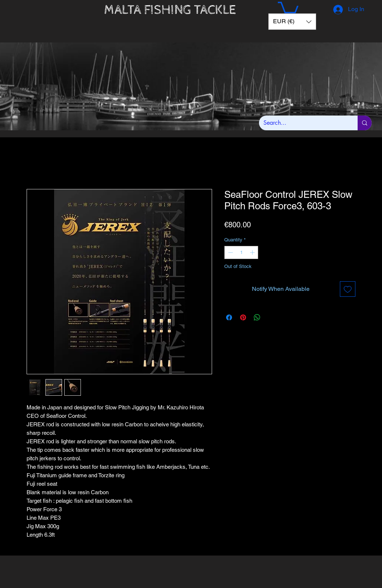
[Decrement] (230, 252)
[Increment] (253, 252)
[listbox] (292, 22)
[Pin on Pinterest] (243, 317)
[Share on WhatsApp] (257, 317)
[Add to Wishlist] (348, 289)
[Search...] (303, 123)
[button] (288, 9)
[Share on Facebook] (229, 317)
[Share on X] (271, 317)
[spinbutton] (241, 252)
